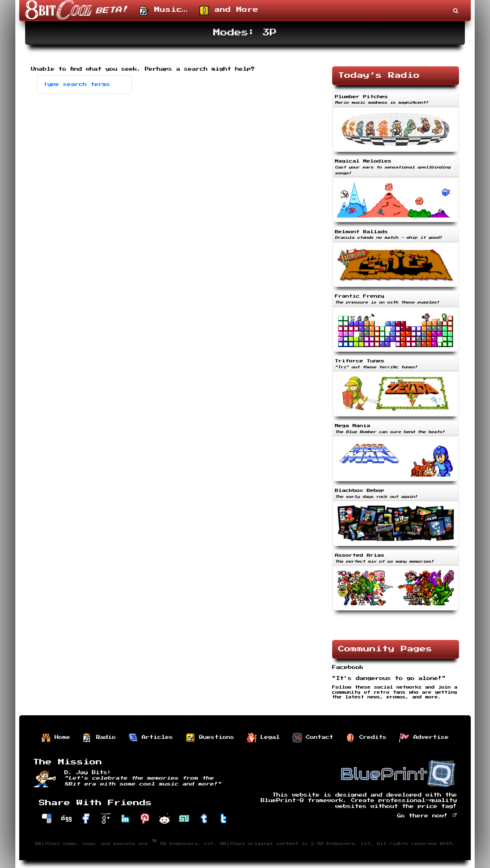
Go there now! (427, 816)
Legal (263, 738)
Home (56, 738)
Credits (366, 738)
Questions (210, 738)
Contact (313, 738)
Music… (164, 11)
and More (229, 11)
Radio (99, 738)
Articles (151, 738)
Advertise (424, 738)
